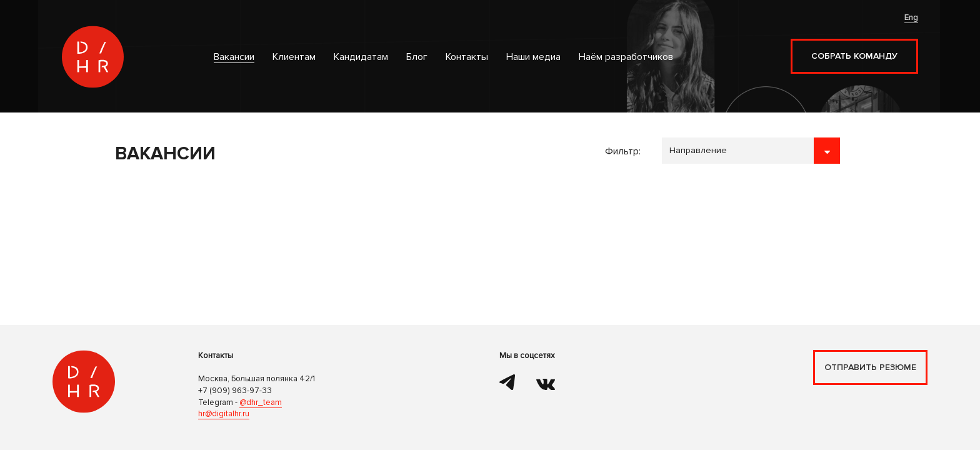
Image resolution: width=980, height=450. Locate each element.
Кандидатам (361, 57)
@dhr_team (261, 402)
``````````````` (751, 151)
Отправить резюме (870, 367)
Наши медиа (533, 57)
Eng (911, 17)
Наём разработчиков (626, 57)
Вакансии (234, 57)
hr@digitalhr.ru (224, 414)
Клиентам (294, 57)
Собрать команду (854, 56)
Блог (417, 57)
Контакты (467, 57)
